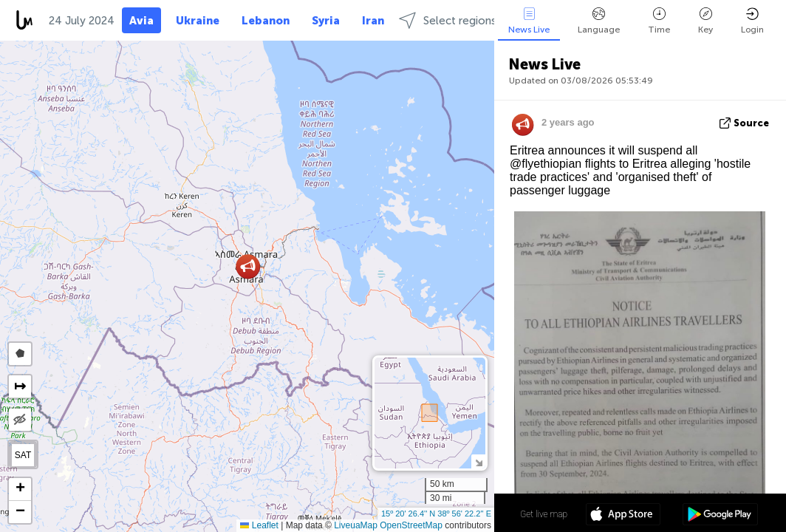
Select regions (448, 20)
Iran (373, 21)
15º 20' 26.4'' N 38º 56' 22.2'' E (436, 514)
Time (659, 21)
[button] (248, 266)
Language (599, 21)
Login (752, 21)
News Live (529, 21)
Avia (141, 21)
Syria (326, 21)
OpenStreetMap (411, 525)
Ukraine (198, 21)
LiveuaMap (356, 525)
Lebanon (266, 21)
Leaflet (259, 525)
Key (705, 21)
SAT (23, 455)
